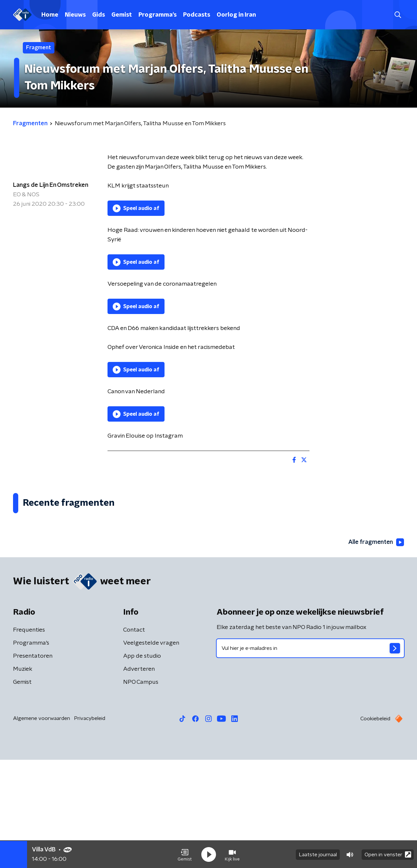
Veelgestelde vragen (151, 751)
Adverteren (139, 777)
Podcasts (197, 15)
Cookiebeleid (375, 827)
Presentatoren (33, 764)
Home (50, 15)
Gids (99, 15)
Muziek (23, 777)
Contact (134, 738)
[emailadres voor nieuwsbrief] (310, 756)
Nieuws (75, 15)
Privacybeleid (90, 827)
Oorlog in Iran (236, 15)
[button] (185, 854)
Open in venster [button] (388, 854)
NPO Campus (141, 790)
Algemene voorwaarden (42, 827)
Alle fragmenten (376, 651)
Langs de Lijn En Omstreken (51, 185)
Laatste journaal (318, 854)
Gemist (122, 15)
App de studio (142, 764)
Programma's (158, 15)
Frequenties (29, 738)
